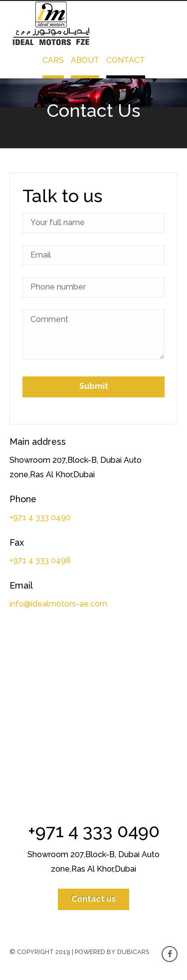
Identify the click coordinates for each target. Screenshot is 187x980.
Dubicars (133, 952)
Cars (53, 60)
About (85, 60)
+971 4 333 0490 (40, 517)
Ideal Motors (52, 23)
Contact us (93, 899)
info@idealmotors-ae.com (58, 604)
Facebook (170, 954)
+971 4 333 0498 (40, 560)
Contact (126, 60)
